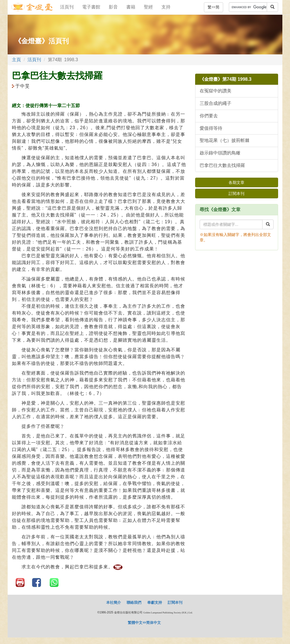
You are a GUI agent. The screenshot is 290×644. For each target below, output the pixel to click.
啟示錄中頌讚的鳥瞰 (220, 153)
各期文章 (236, 182)
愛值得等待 (211, 128)
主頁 (16, 60)
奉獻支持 (155, 602)
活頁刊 (67, 7)
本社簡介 (114, 602)
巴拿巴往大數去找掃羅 (222, 165)
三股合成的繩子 (216, 103)
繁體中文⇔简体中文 (144, 623)
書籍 (131, 7)
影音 (113, 7)
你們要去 (209, 116)
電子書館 (91, 7)
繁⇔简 (214, 7)
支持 (166, 7)
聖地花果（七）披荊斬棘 (225, 140)
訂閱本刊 (236, 194)
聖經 (148, 7)
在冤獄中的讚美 (216, 91)
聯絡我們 (134, 602)
